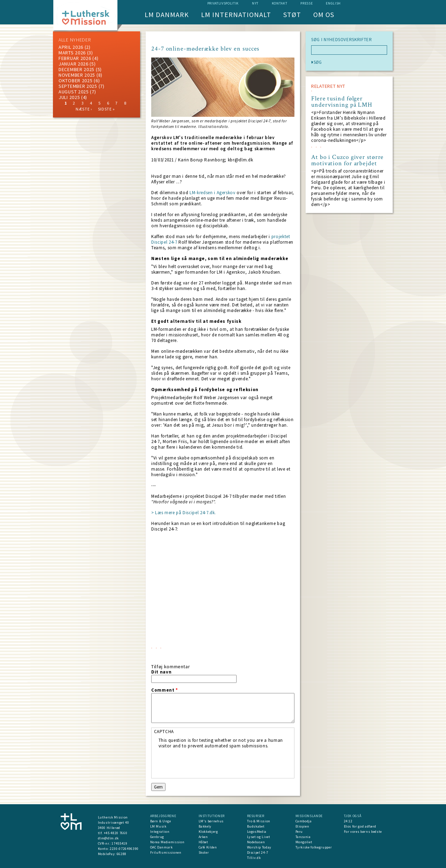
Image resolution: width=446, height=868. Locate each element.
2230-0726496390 (124, 849)
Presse (306, 3)
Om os (324, 14)
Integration (160, 832)
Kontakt (280, 3)
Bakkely (205, 826)
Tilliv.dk (254, 858)
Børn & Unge (161, 821)
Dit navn (161, 672)
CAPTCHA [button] (164, 732)
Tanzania (303, 837)
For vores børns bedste (363, 832)
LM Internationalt (236, 14)
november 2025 (77, 75)
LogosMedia (257, 832)
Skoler (204, 852)
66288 (122, 854)
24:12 (348, 821)
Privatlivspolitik (223, 3)
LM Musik (158, 826)
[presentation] (212, 762)
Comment (165, 690)
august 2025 (74, 92)
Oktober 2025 (75, 81)
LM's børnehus (211, 821)
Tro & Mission (259, 821)
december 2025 (76, 69)
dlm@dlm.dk (109, 838)
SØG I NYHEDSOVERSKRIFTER (342, 40)
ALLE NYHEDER (75, 40)
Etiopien (302, 826)
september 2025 (78, 86)
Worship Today (259, 847)
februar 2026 (75, 58)
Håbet (203, 842)
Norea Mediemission (167, 842)
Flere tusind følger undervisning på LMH (342, 102)
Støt (292, 14)
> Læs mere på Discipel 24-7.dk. (184, 513)
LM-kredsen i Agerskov (213, 193)
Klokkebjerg (208, 832)
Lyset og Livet (259, 837)
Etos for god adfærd (360, 826)
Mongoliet (304, 842)
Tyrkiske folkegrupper (314, 847)
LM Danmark (167, 14)
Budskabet (256, 826)
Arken (203, 837)
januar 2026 (74, 64)
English (333, 3)
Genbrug (157, 837)
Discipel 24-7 (258, 852)
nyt (255, 3)
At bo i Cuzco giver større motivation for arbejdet (347, 160)
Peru (299, 832)
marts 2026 (72, 53)
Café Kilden (208, 847)
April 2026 (71, 47)
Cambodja (304, 821)
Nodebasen (256, 842)
